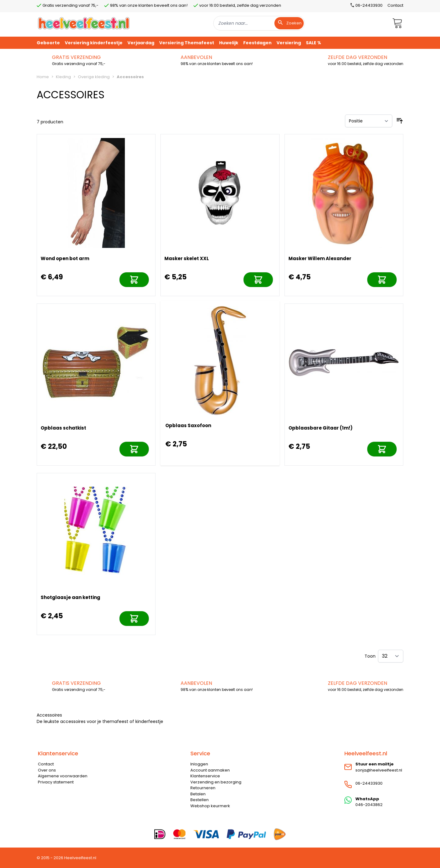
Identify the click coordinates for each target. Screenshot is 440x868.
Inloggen (199, 764)
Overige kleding (94, 77)
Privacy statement (56, 782)
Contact (395, 5)
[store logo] (84, 23)
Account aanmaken (210, 770)
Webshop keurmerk (210, 806)
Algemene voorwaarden (63, 776)
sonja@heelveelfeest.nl (379, 770)
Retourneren (203, 788)
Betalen (198, 794)
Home (43, 77)
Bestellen (200, 800)
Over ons (47, 770)
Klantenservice (205, 776)
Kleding (63, 77)
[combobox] (259, 23)
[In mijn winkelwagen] (134, 280)
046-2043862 (369, 805)
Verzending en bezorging (216, 782)
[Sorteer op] (369, 121)
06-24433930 (369, 783)
